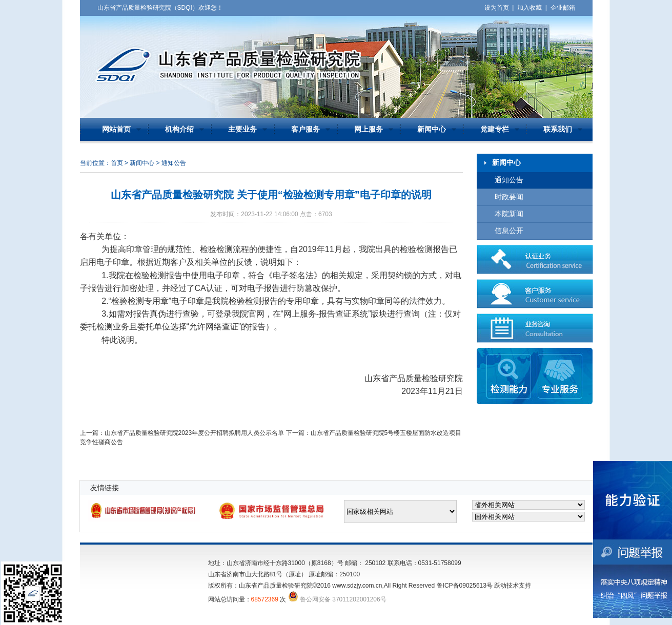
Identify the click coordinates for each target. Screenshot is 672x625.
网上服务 (369, 129)
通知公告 (509, 180)
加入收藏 (530, 8)
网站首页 (116, 129)
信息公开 (509, 231)
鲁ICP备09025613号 (465, 586)
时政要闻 (509, 197)
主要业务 (242, 129)
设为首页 (497, 8)
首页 (117, 163)
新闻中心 (432, 129)
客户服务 (306, 129)
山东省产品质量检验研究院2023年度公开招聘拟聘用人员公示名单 (195, 433)
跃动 (500, 586)
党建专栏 (495, 129)
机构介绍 (179, 129)
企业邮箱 (563, 8)
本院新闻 (509, 214)
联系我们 (558, 129)
